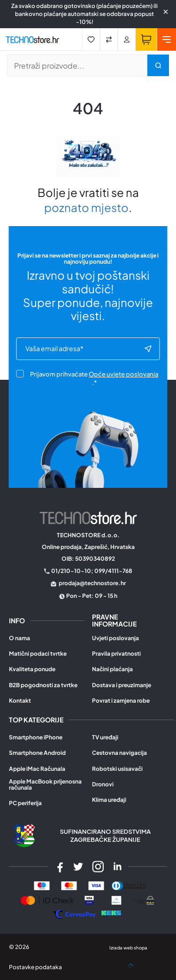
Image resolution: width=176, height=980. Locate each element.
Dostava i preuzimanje (122, 685)
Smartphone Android (37, 753)
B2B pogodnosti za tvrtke (43, 685)
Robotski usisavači (117, 769)
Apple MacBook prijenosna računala (45, 784)
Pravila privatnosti (116, 654)
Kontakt (20, 701)
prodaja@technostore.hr (92, 583)
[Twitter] (78, 867)
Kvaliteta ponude (32, 669)
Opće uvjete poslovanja (123, 374)
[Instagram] (98, 867)
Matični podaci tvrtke (38, 654)
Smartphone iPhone (36, 737)
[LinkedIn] (117, 867)
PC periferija (25, 803)
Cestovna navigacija (119, 753)
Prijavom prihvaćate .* (87, 378)
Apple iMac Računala (37, 769)
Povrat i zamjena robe (121, 701)
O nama (19, 638)
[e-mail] (84, 349)
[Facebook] (59, 867)
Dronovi (103, 784)
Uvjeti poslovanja (115, 638)
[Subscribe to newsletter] (148, 349)
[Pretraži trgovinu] (77, 65)
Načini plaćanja (112, 669)
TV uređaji (105, 737)
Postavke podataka (35, 967)
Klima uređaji (109, 800)
